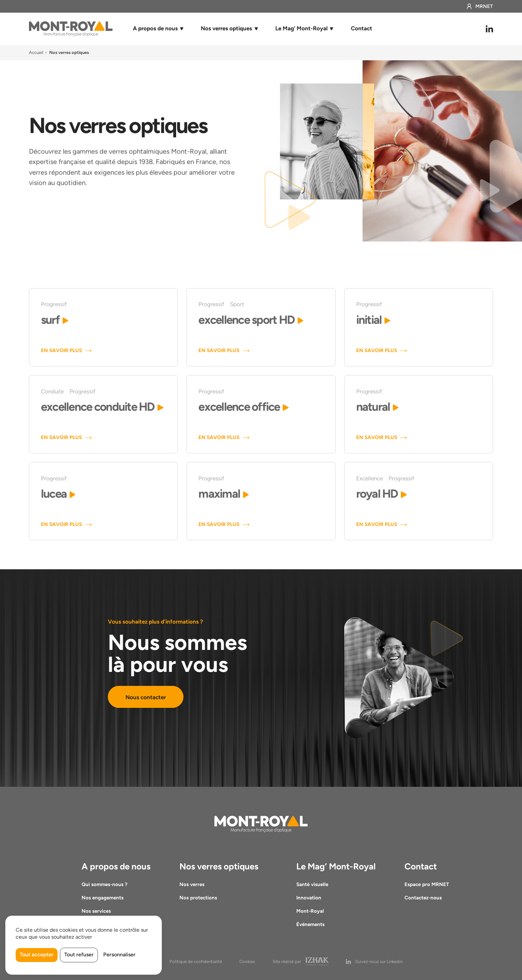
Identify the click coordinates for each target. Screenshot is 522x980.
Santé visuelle (312, 884)
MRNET (480, 6)
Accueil (36, 52)
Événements (310, 924)
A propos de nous (155, 28)
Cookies (247, 962)
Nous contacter (146, 697)
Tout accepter (37, 955)
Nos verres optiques (226, 28)
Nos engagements (103, 898)
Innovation (309, 898)
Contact (362, 28)
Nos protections (198, 898)
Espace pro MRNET (427, 884)
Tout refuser (79, 955)
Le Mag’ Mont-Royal (301, 28)
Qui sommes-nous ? (105, 884)
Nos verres (192, 884)
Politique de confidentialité (196, 962)
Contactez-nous (423, 898)
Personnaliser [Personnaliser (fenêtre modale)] (119, 955)
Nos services (96, 911)
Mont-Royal (310, 911)
